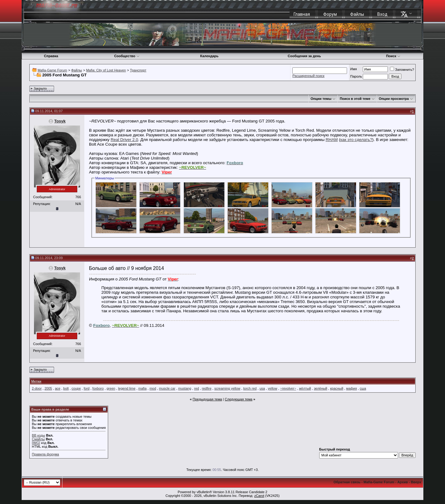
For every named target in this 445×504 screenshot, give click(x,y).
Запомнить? (402, 70)
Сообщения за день (304, 56)
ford (87, 388)
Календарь (209, 56)
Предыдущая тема (207, 399)
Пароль (356, 76)
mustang (185, 388)
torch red (250, 388)
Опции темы (321, 99)
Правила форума (45, 454)
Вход (382, 14)
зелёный (321, 388)
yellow (273, 388)
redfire (207, 388)
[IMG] (36, 443)
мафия (352, 388)
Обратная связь (347, 482)
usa (262, 388)
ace (58, 388)
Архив (403, 482)
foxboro (98, 388)
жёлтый (305, 388)
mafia (143, 388)
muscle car (167, 388)
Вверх (416, 482)
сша (363, 388)
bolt (66, 388)
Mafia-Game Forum (52, 70)
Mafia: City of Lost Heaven (106, 70)
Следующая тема (238, 399)
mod (153, 388)
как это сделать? (356, 140)
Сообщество (127, 56)
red (197, 388)
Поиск (393, 56)
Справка (51, 56)
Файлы (357, 14)
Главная (302, 14)
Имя (353, 69)
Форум (330, 14)
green (111, 388)
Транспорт (138, 70)
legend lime (127, 388)
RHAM (332, 140)
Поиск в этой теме (355, 99)
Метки (36, 381)
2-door (37, 388)
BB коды (38, 435)
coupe (76, 388)
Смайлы (38, 439)
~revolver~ (288, 388)
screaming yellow (227, 388)
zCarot (259, 496)
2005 (48, 388)
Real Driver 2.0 (124, 140)
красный (337, 388)
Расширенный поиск (308, 76)
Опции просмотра (394, 99)
